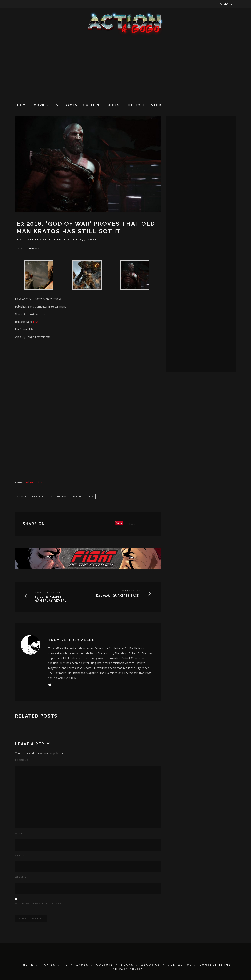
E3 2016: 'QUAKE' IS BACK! (118, 596)
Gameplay (39, 497)
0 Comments (35, 249)
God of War (59, 497)
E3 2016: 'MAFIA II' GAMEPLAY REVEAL (51, 600)
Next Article (131, 592)
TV (56, 105)
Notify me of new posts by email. (40, 904)
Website (21, 878)
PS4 (91, 497)
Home (23, 105)
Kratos (78, 497)
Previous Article (48, 593)
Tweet (133, 525)
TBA (35, 322)
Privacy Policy (128, 970)
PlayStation (34, 483)
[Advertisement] (126, 68)
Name (19, 834)
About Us (151, 966)
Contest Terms (215, 966)
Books (113, 105)
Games (71, 105)
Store (157, 105)
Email (20, 856)
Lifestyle (135, 105)
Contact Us (180, 966)
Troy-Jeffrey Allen (39, 239)
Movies (41, 105)
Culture (92, 105)
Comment (22, 761)
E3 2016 (22, 497)
